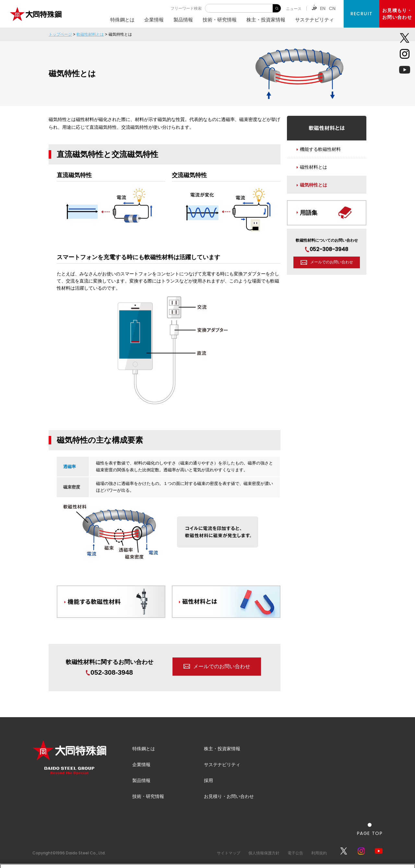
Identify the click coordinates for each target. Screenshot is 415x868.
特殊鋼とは (122, 20)
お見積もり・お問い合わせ (397, 14)
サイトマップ (229, 853)
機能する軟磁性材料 (320, 149)
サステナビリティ (314, 20)
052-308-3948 (109, 672)
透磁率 (70, 467)
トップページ (60, 34)
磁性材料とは (314, 167)
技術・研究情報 (220, 20)
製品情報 (183, 20)
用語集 (309, 213)
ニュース (294, 9)
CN (332, 8)
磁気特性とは (314, 185)
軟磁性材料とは (90, 34)
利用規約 (319, 853)
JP (314, 8)
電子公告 (295, 853)
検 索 (277, 8)
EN (323, 8)
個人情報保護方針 (264, 853)
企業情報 (154, 20)
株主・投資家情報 (266, 20)
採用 (208, 780)
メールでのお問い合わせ (222, 666)
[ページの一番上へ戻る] (370, 829)
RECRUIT (362, 14)
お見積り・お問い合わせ (229, 796)
